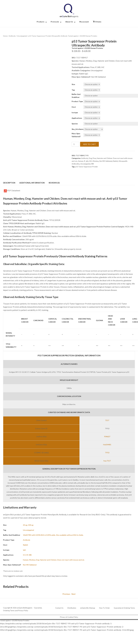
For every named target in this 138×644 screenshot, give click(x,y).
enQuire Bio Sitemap (88, 608)
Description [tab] (9, 183)
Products (41, 22)
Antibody (12, 36)
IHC (91, 161)
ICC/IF (25, 555)
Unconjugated (22, 36)
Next (73, 594)
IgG (87, 161)
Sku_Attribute (78, 129)
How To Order (104, 608)
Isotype (75, 112)
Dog (90, 158)
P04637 (107, 437)
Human (81, 161)
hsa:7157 (107, 461)
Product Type (77, 101)
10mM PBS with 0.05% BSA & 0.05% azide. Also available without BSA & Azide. (53, 535)
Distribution (72, 608)
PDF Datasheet (12, 191)
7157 (107, 420)
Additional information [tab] (32, 183)
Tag (73, 90)
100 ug (31, 525)
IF (84, 161)
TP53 (107, 453)
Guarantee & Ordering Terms (124, 608)
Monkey (96, 161)
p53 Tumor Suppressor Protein (86, 167)
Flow (94, 158)
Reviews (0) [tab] (54, 183)
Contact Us (59, 608)
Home (5, 36)
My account (84, 22)
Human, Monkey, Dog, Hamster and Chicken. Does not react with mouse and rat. (54, 560)
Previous (66, 594)
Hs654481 (107, 445)
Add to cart (90, 144)
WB (92, 164)
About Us (69, 22)
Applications (77, 118)
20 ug (25, 525)
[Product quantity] (75, 144)
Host (74, 107)
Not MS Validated (106, 161)
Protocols (55, 22)
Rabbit (115, 161)
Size (73, 84)
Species (75, 124)
